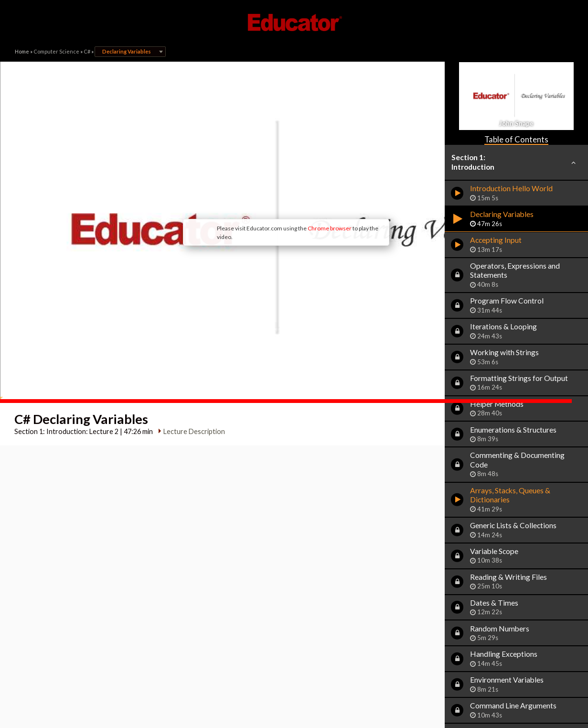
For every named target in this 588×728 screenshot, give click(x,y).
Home (22, 51)
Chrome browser (266, 191)
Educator (294, 22)
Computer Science (56, 51)
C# (87, 51)
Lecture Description (191, 356)
